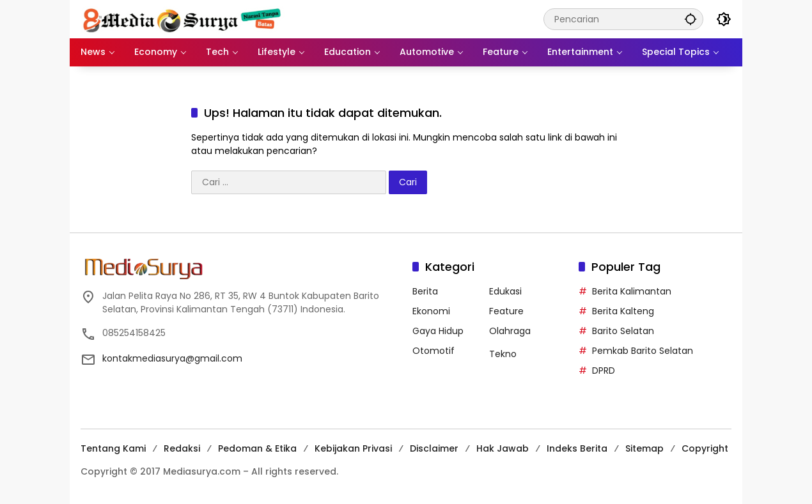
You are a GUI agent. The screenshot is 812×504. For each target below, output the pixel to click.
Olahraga (510, 331)
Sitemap (644, 448)
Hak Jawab (503, 448)
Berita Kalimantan (632, 291)
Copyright (705, 448)
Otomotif (433, 351)
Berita (425, 291)
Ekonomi (431, 311)
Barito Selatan (623, 331)
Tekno (503, 354)
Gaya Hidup (438, 331)
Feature (506, 311)
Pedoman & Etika (257, 448)
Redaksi (182, 448)
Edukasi (505, 291)
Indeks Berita (577, 448)
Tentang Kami (113, 448)
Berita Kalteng (623, 311)
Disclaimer (434, 448)
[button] (691, 19)
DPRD (604, 370)
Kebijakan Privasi (353, 448)
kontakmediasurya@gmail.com (172, 358)
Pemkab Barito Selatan (643, 351)
